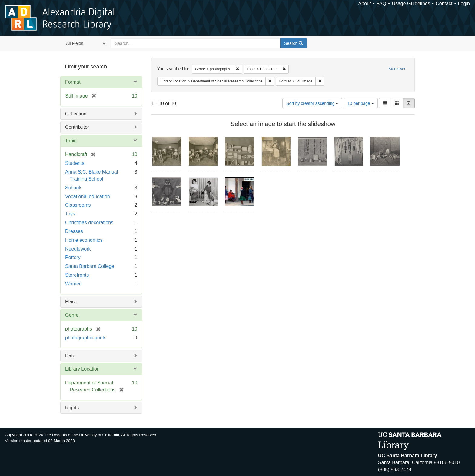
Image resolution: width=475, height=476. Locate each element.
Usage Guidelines (411, 3)
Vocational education (88, 196)
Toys (70, 214)
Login (464, 3)
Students (75, 163)
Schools (74, 188)
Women (73, 284)
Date (70, 356)
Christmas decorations (89, 223)
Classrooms (78, 205)
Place (71, 302)
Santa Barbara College (90, 266)
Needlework (78, 249)
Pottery (73, 257)
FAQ (381, 3)
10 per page (361, 103)
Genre (72, 315)
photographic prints (86, 338)
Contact (444, 3)
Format (73, 82)
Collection (76, 114)
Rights (72, 408)
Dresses (74, 231)
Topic (71, 141)
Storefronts (77, 275)
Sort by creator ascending (312, 103)
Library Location (82, 369)
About (365, 3)
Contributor (77, 127)
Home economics (84, 240)
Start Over (397, 69)
